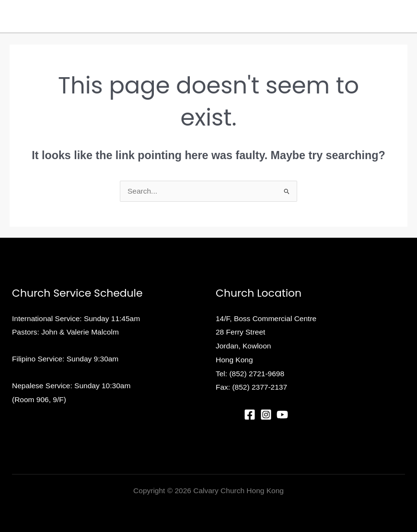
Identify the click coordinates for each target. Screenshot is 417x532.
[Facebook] (250, 415)
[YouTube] (282, 415)
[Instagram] (266, 415)
